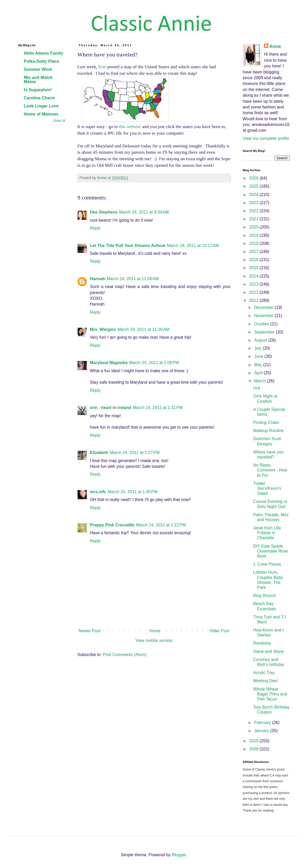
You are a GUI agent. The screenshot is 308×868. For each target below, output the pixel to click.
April (259, 373)
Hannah (98, 279)
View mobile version (154, 640)
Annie (275, 46)
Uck (257, 388)
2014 (254, 276)
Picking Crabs (266, 422)
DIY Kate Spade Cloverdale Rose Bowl (271, 551)
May (259, 365)
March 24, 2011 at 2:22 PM (161, 525)
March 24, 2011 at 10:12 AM (193, 246)
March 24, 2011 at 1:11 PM (158, 408)
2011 (254, 300)
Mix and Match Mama (38, 80)
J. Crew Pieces (267, 564)
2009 (254, 749)
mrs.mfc (98, 492)
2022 (254, 211)
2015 (254, 268)
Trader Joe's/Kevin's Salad (267, 488)
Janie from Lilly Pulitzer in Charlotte (267, 533)
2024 (254, 195)
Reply (95, 228)
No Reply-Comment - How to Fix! (270, 470)
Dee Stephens (104, 212)
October (262, 324)
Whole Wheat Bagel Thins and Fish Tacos (270, 694)
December (264, 307)
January (262, 731)
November (264, 316)
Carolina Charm (39, 98)
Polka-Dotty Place (41, 61)
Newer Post (89, 631)
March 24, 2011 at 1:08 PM (154, 363)
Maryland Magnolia (109, 363)
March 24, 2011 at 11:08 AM (133, 279)
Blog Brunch (265, 596)
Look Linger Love (41, 106)
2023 (254, 203)
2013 (254, 284)
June (259, 356)
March (261, 381)
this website (130, 127)
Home (155, 631)
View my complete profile (266, 138)
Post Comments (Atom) (125, 655)
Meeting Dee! (266, 681)
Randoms (262, 643)
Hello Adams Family (43, 53)
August (261, 340)
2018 (254, 243)
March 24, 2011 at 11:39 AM (143, 329)
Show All (59, 121)
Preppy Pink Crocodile (112, 525)
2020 (254, 227)
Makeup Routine (268, 431)
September (265, 332)
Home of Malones (41, 114)
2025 (254, 186)
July (258, 348)
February (263, 723)
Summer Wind (38, 69)
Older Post (219, 631)
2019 (254, 235)
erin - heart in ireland (111, 408)
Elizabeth (99, 453)
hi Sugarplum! (38, 90)
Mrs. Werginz (103, 329)
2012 (254, 292)
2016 (254, 260)
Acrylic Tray (264, 673)
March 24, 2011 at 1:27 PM (135, 453)
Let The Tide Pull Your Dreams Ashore (128, 246)
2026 (254, 178)
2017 (254, 252)
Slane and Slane (268, 651)
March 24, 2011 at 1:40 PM (133, 492)
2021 (254, 219)
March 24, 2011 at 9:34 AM (144, 212)
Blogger (179, 855)
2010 (254, 741)
